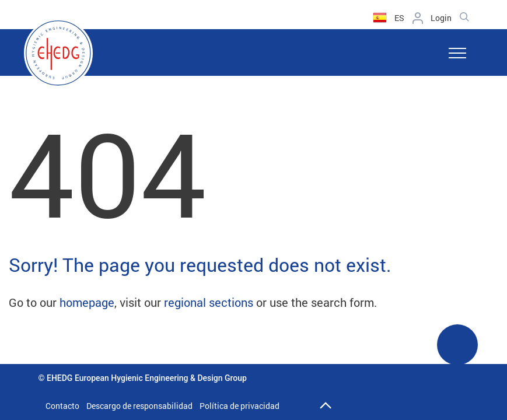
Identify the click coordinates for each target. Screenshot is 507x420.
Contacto (62, 406)
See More (457, 352)
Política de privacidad (239, 406)
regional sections (209, 302)
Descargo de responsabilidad (139, 406)
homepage (87, 302)
